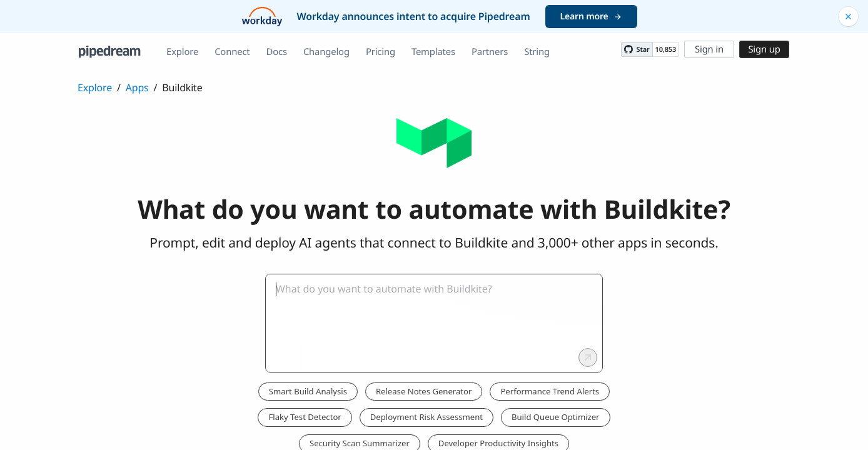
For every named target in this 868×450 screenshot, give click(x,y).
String (537, 52)
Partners (490, 52)
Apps (137, 87)
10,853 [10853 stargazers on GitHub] (666, 50)
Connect (232, 52)
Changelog (326, 52)
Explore (182, 52)
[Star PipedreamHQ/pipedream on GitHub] (637, 49)
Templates (433, 52)
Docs (277, 52)
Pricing (381, 52)
